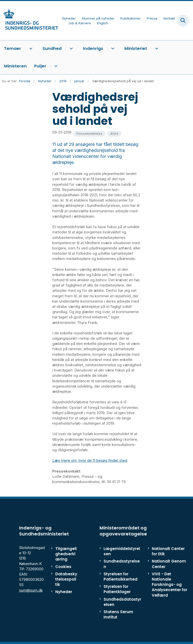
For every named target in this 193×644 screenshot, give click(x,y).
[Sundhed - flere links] (70, 49)
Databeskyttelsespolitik (66, 579)
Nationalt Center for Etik (168, 551)
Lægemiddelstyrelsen (122, 551)
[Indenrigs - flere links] (112, 49)
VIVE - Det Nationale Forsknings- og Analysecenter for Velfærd (170, 585)
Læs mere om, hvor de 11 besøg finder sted (90, 460)
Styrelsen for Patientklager (117, 589)
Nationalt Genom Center (169, 564)
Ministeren (15, 66)
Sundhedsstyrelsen (122, 564)
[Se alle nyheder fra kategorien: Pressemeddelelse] (89, 134)
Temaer (13, 49)
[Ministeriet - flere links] (156, 49)
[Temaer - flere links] (30, 49)
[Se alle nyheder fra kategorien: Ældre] (114, 134)
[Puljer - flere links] (55, 66)
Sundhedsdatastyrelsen (122, 602)
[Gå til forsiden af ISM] (29, 20)
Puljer (40, 66)
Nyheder (64, 592)
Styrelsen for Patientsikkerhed (120, 577)
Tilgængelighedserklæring (66, 554)
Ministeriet (136, 49)
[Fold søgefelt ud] (183, 21)
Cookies (63, 567)
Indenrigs (93, 49)
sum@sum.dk (31, 590)
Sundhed (52, 49)
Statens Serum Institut (118, 614)
